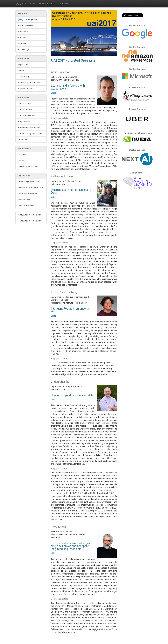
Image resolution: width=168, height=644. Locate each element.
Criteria (21, 161)
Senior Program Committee (31, 188)
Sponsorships (24, 200)
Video (54, 93)
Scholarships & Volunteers (30, 83)
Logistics (22, 155)
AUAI (33, 4)
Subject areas (24, 122)
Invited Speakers (25, 25)
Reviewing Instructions (28, 167)
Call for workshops (26, 116)
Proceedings (24, 49)
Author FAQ (23, 140)
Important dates (47, 4)
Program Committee (27, 194)
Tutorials (22, 37)
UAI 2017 (21, 4)
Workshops (23, 31)
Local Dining (23, 77)
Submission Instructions (29, 128)
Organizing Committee (28, 182)
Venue (21, 71)
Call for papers (24, 104)
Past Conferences (26, 206)
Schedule (22, 43)
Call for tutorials (25, 110)
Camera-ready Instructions (30, 134)
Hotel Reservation (26, 89)
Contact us (63, 4)
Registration (23, 65)
